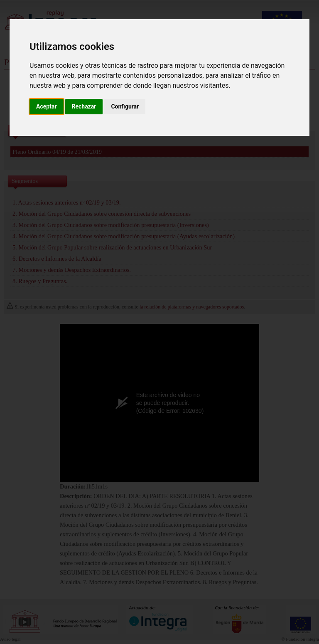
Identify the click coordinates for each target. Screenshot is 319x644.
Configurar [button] (125, 106)
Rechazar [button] (84, 106)
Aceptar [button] (47, 106)
